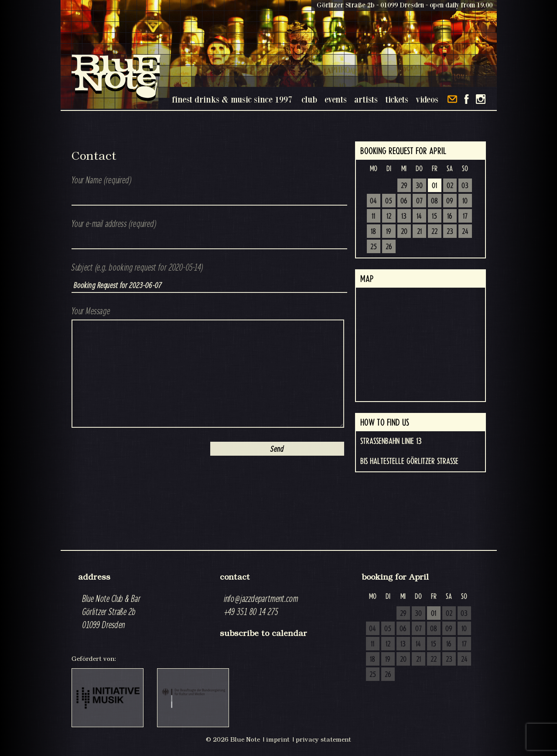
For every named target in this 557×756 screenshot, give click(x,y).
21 (419, 232)
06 (404, 201)
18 (373, 232)
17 (465, 216)
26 (389, 247)
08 (434, 201)
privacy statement (323, 739)
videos (427, 99)
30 (419, 186)
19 (389, 232)
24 (465, 232)
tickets (397, 99)
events (336, 99)
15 (434, 216)
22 (434, 232)
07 (419, 201)
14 (419, 216)
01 (434, 186)
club (309, 99)
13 (404, 216)
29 (404, 186)
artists (366, 99)
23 (450, 232)
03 (465, 186)
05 (389, 201)
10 (465, 201)
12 (389, 216)
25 (374, 247)
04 (373, 201)
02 (450, 186)
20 (404, 232)
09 (450, 201)
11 (373, 216)
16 (450, 216)
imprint (278, 739)
